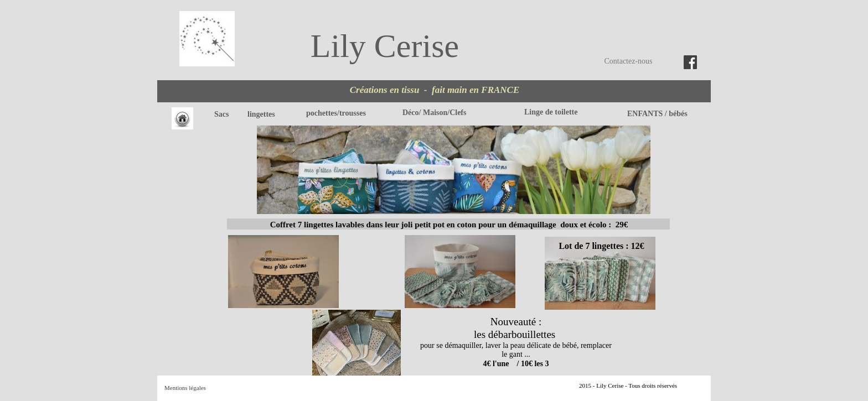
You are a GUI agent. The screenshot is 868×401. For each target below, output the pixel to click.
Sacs (221, 114)
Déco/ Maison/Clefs (434, 113)
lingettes (262, 114)
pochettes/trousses (336, 113)
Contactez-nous (628, 61)
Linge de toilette (551, 112)
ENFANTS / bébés (657, 114)
